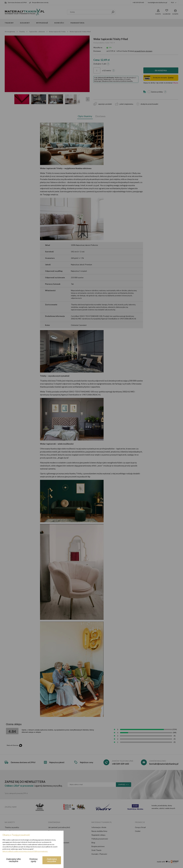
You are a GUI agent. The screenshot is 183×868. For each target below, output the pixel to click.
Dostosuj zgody (33, 860)
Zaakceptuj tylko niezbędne (14, 860)
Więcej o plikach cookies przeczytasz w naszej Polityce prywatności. (25, 851)
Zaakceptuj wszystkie (52, 860)
